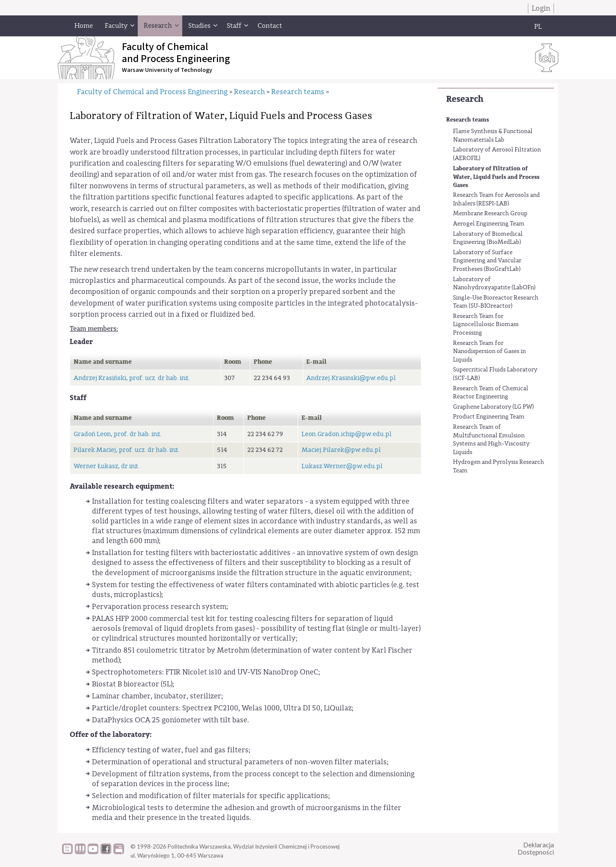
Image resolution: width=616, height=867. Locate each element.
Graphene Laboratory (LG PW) (493, 407)
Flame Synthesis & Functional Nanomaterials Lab (493, 136)
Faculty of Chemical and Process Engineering (152, 92)
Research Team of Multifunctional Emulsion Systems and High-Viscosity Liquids (491, 440)
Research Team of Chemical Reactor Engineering (491, 393)
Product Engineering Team (489, 417)
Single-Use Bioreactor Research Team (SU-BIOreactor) (496, 302)
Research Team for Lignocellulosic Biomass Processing (486, 325)
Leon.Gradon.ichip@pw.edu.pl (346, 434)
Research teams (468, 120)
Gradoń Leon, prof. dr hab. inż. (118, 434)
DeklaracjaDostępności (536, 848)
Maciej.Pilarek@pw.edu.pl (341, 450)
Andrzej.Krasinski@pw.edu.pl (351, 378)
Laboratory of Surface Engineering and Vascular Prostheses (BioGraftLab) (487, 261)
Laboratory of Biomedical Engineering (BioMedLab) (488, 238)
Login (541, 8)
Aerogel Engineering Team (489, 224)
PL (538, 27)
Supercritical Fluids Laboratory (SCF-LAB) (495, 374)
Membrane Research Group (490, 214)
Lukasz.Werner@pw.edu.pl (342, 466)
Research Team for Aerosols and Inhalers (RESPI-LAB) (496, 199)
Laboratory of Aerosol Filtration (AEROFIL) (497, 154)
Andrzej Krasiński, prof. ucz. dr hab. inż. (132, 378)
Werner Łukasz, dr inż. (107, 466)
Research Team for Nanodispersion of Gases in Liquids (489, 352)
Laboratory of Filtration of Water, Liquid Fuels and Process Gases (496, 177)
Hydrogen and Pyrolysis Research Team (499, 466)
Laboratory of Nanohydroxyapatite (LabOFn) (494, 284)
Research (465, 99)
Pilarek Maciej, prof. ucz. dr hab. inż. (127, 450)
